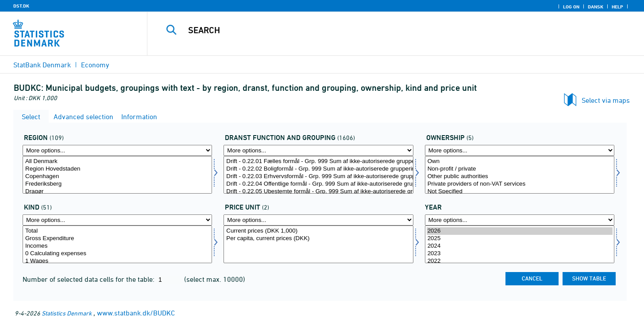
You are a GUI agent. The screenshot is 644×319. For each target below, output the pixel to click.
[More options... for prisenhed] (318, 220)
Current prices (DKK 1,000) (318, 231)
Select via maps (606, 100)
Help (617, 7)
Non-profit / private (520, 169)
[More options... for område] (117, 150)
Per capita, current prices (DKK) (318, 239)
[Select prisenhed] (318, 244)
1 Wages (117, 261)
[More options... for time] (520, 220)
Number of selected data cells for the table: (89, 279)
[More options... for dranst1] (318, 150)
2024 (520, 246)
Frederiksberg (117, 184)
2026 (520, 231)
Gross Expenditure (117, 239)
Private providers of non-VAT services (520, 184)
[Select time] (520, 244)
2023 (520, 254)
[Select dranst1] (318, 175)
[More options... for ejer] (520, 150)
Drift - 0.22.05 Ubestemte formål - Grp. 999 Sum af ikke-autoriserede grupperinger (318, 192)
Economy (95, 65)
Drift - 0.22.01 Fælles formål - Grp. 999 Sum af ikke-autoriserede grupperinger (318, 161)
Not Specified (520, 192)
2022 (520, 261)
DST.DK (21, 6)
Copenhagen (117, 177)
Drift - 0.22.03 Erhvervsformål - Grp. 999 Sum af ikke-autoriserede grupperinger (318, 177)
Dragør (117, 192)
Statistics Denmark (67, 313)
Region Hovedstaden (117, 169)
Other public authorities (520, 177)
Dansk (596, 7)
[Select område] (117, 175)
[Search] (381, 30)
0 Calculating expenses (117, 254)
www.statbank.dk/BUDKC (136, 313)
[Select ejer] (520, 175)
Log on (571, 7)
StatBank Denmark (42, 65)
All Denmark (117, 161)
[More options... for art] (117, 220)
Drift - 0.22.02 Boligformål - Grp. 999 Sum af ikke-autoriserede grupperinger (318, 169)
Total (117, 231)
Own (520, 161)
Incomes (117, 246)
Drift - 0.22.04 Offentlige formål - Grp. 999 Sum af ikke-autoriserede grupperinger (318, 184)
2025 (520, 239)
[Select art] (117, 244)
